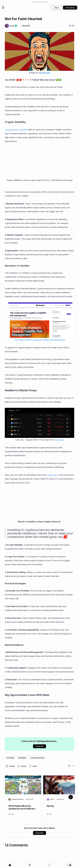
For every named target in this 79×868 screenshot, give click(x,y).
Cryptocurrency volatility (16, 130)
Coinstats (59, 440)
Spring (50, 806)
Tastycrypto (53, 475)
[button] (40, 2)
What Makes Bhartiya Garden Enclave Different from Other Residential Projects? (22, 808)
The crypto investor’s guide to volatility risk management (40, 340)
